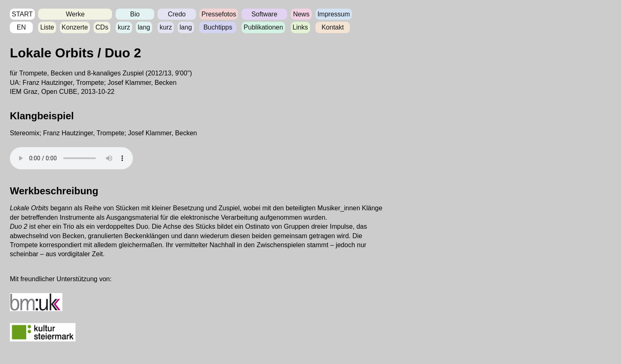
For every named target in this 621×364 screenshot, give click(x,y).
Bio (135, 14)
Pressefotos (219, 14)
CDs (102, 27)
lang (144, 27)
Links (300, 27)
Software (264, 14)
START (22, 14)
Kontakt (333, 27)
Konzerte (75, 27)
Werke (75, 14)
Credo (177, 14)
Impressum (334, 14)
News (301, 14)
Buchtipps (218, 27)
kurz (124, 27)
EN (21, 27)
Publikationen (263, 27)
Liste (47, 27)
